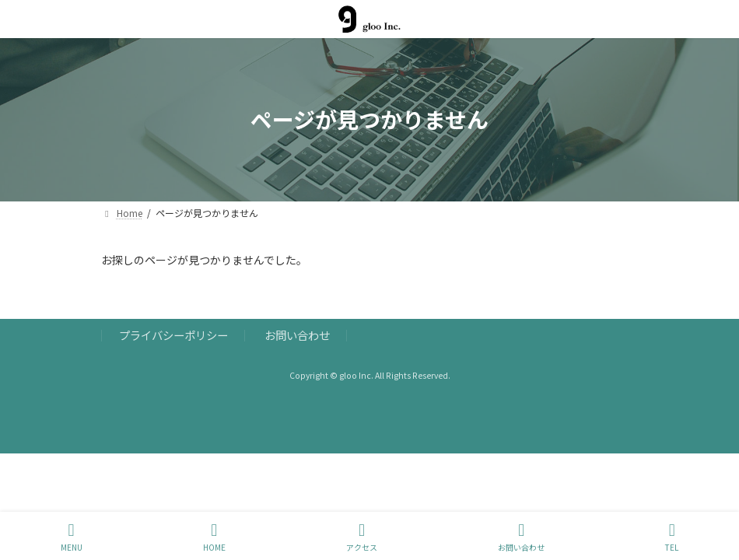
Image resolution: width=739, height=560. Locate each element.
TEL (672, 537)
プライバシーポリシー (173, 335)
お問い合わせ (297, 335)
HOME (214, 537)
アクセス (362, 537)
